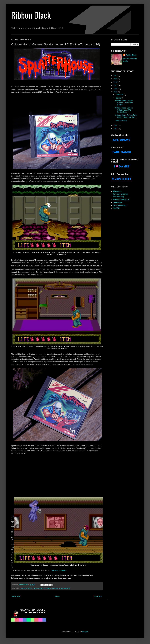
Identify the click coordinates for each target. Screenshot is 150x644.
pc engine (47, 588)
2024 (116, 76)
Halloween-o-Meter (59, 570)
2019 (116, 79)
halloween (24, 588)
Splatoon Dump (121, 120)
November (120, 95)
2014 (116, 125)
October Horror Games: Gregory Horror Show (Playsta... (124, 103)
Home (57, 596)
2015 (116, 92)
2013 (116, 129)
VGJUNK (117, 208)
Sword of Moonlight (120, 205)
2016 (116, 89)
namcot (41, 588)
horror (30, 588)
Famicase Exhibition (121, 194)
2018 (116, 82)
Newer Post (16, 596)
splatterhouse (56, 588)
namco (35, 588)
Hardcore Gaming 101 (121, 200)
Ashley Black (131, 55)
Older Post (98, 596)
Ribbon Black (31, 15)
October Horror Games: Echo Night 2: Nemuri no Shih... (126, 116)
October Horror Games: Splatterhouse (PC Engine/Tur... (124, 110)
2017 (116, 85)
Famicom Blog (119, 197)
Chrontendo (118, 191)
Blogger (85, 632)
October (119, 98)
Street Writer (118, 202)
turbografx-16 (66, 588)
